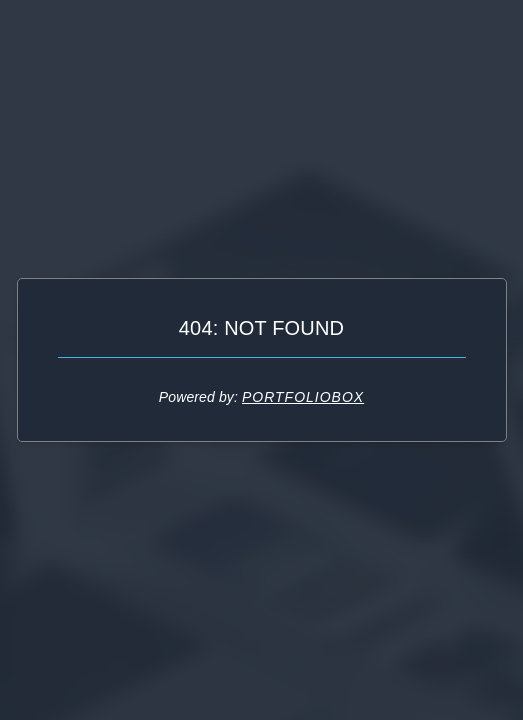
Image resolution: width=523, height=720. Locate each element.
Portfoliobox (303, 397)
